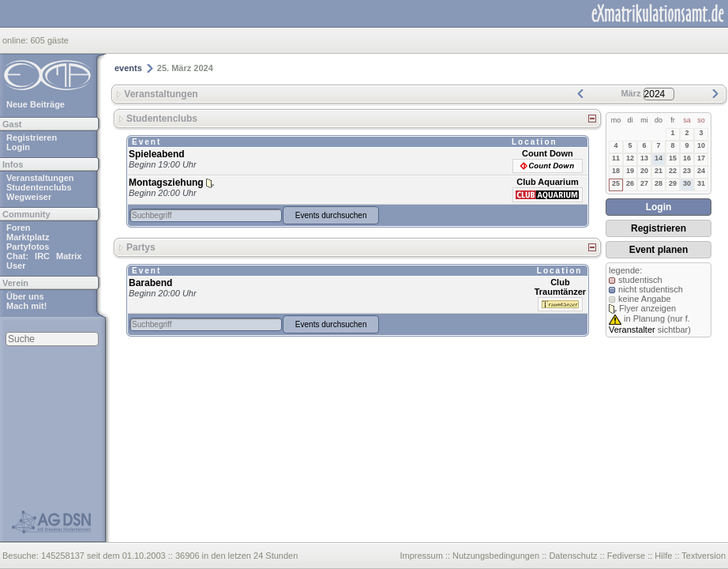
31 (701, 183)
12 (630, 158)
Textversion (704, 556)
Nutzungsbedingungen (496, 556)
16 (687, 158)
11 (616, 158)
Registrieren (32, 138)
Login (18, 147)
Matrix (69, 256)
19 (630, 171)
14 (659, 158)
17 (701, 158)
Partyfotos (28, 247)
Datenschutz (573, 556)
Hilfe (663, 556)
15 (673, 158)
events (128, 68)
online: (16, 40)
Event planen (659, 250)
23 (687, 171)
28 (659, 183)
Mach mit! (26, 306)
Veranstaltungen (40, 178)
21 (659, 171)
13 (644, 158)
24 (701, 171)
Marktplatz (28, 237)
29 (673, 183)
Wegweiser (29, 197)
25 (616, 183)
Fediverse (626, 556)
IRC (42, 256)
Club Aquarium (547, 182)
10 (701, 145)
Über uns (25, 296)
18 (616, 171)
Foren (19, 228)
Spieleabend (157, 154)
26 (630, 183)
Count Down (548, 153)
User (16, 266)
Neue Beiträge (36, 104)
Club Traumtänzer (560, 287)
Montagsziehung (166, 183)
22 (673, 171)
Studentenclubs (39, 187)
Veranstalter (632, 330)
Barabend (150, 283)
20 (644, 171)
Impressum (421, 556)
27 (644, 183)
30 (687, 183)
